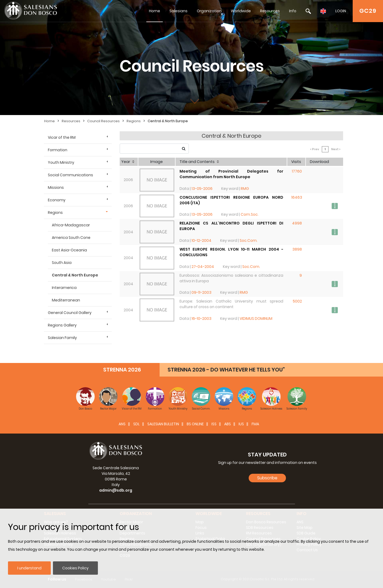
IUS (241, 424)
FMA (255, 424)
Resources (270, 11)
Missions (56, 187)
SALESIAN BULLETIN (163, 424)
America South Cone (71, 238)
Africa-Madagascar (71, 225)
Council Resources (103, 121)
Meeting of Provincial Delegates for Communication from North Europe (231, 174)
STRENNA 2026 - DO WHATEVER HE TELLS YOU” (226, 370)
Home (155, 11)
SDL (136, 424)
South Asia (62, 263)
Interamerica (64, 288)
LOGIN (341, 11)
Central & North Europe (168, 121)
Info (293, 11)
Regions (134, 121)
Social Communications (70, 175)
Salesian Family (62, 338)
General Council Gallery (70, 313)
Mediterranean (66, 300)
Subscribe (267, 478)
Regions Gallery (62, 325)
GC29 (368, 11)
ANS (122, 424)
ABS (228, 424)
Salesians (178, 11)
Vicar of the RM (62, 137)
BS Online (195, 424)
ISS (214, 424)
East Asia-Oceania (69, 250)
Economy (57, 200)
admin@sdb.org (116, 490)
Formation (58, 150)
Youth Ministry (61, 162)
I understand (29, 568)
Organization (209, 11)
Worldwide (241, 11)
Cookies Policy (75, 568)
